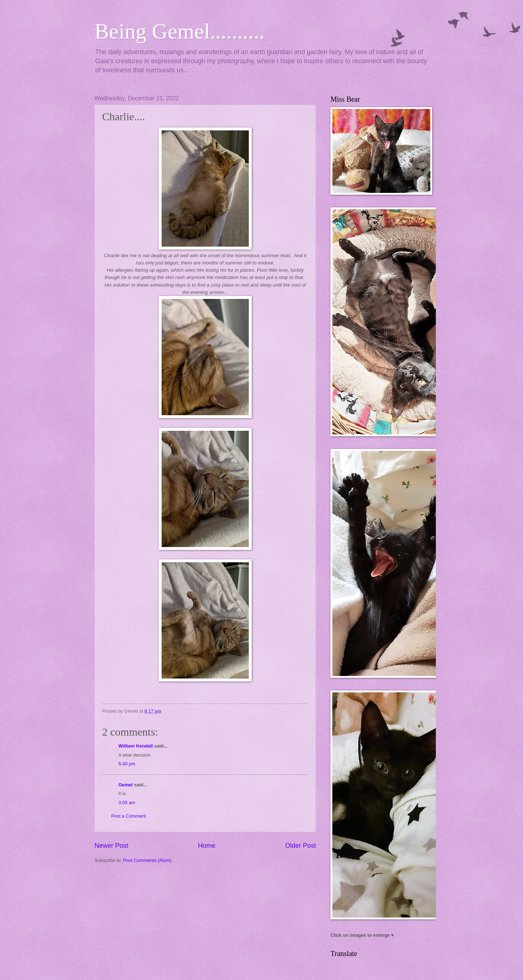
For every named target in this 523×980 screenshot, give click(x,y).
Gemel (125, 785)
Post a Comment (129, 816)
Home (207, 846)
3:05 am (127, 803)
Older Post (301, 846)
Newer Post (111, 846)
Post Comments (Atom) (147, 860)
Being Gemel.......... (179, 31)
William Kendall (136, 746)
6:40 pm (127, 764)
